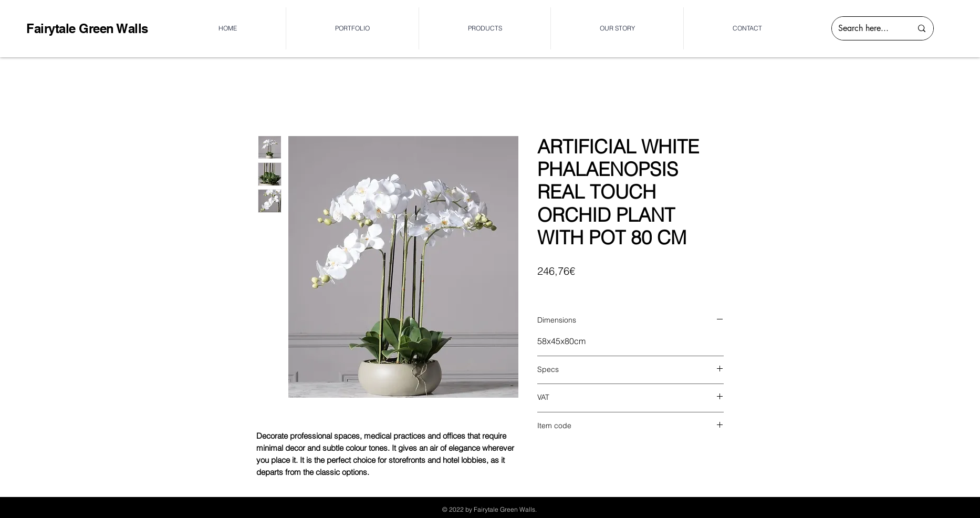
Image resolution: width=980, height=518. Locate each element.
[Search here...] (867, 28)
